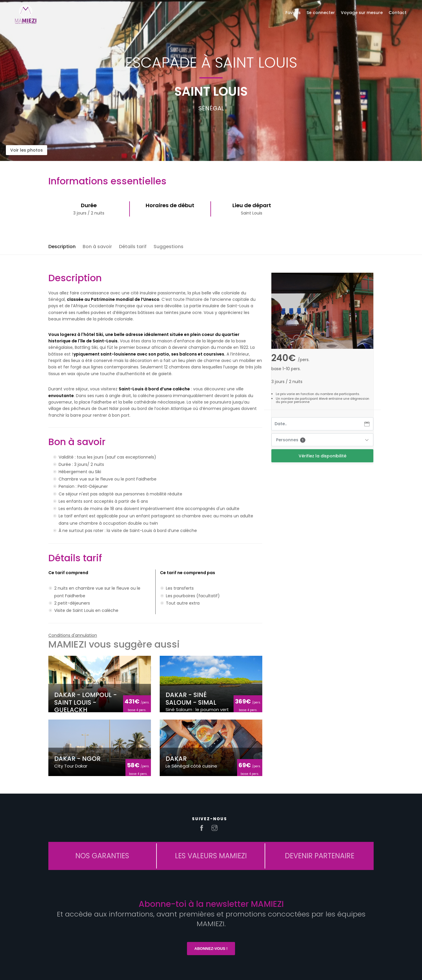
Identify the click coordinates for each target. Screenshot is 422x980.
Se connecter (321, 13)
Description (62, 247)
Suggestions (169, 247)
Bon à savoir (97, 247)
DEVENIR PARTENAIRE (320, 856)
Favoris (293, 13)
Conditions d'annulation (73, 635)
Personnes (291, 440)
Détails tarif (133, 247)
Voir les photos (27, 150)
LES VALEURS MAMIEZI (211, 856)
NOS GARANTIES (102, 856)
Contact (398, 13)
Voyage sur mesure (362, 13)
